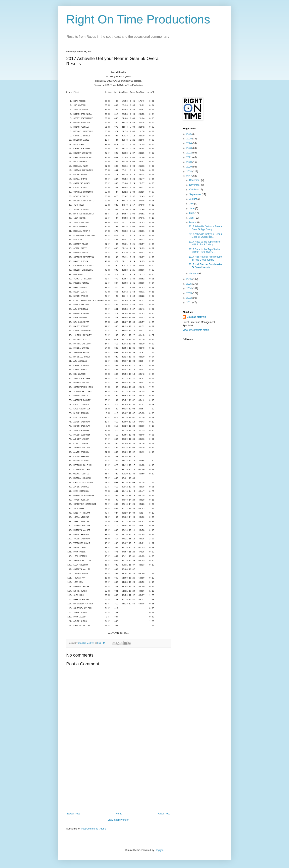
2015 (189, 284)
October (194, 190)
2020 (189, 162)
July (192, 204)
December (195, 180)
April (192, 218)
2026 (189, 134)
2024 (189, 143)
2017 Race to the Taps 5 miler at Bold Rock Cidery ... (205, 243)
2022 (189, 153)
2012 (189, 298)
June (192, 208)
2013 (189, 293)
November (195, 185)
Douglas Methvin (196, 317)
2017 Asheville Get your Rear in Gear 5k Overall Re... (206, 236)
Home (119, 814)
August (193, 199)
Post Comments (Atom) (93, 829)
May (192, 213)
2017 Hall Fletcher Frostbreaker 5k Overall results (206, 266)
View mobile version (119, 820)
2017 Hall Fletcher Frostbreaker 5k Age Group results (206, 258)
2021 (189, 157)
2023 (189, 148)
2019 (189, 167)
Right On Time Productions (138, 19)
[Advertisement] (118, 782)
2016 (189, 279)
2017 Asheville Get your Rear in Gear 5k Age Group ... (206, 228)
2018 (189, 172)
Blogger (159, 850)
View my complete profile (196, 330)
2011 (189, 303)
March (193, 222)
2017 (189, 176)
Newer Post (73, 814)
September (195, 194)
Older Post (164, 814)
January (194, 273)
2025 (189, 139)
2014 (189, 288)
